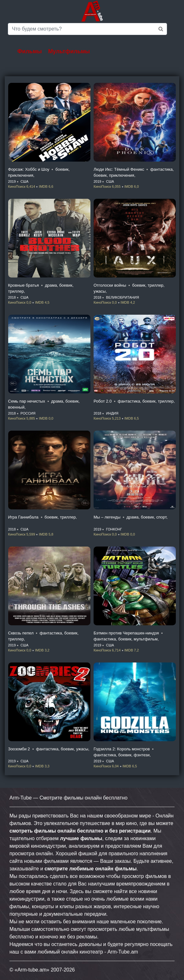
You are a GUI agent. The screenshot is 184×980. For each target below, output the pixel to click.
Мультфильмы (69, 51)
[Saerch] (87, 29)
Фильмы (30, 51)
